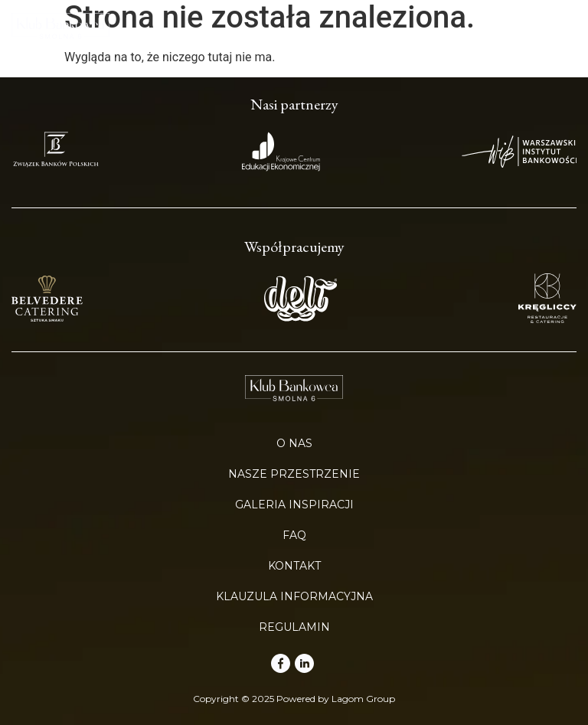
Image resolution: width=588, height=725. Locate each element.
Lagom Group (363, 699)
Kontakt (294, 566)
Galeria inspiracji (294, 505)
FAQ (294, 535)
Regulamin (294, 627)
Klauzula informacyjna (294, 596)
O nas (294, 443)
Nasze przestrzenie (294, 474)
